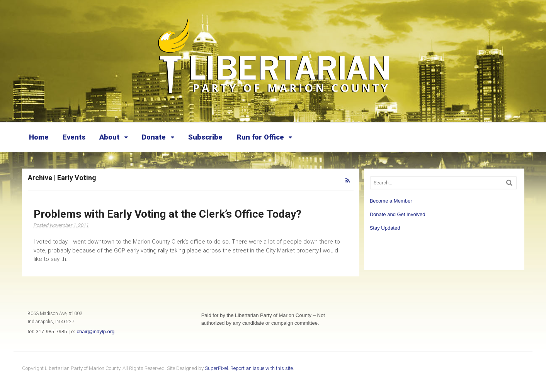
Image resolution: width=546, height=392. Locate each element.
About (109, 137)
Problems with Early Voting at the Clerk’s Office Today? (168, 214)
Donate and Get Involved (398, 214)
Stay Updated (385, 228)
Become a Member (391, 201)
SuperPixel (216, 368)
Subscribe (205, 137)
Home (39, 137)
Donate (154, 137)
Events (74, 137)
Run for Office (260, 137)
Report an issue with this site (262, 368)
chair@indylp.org (95, 331)
